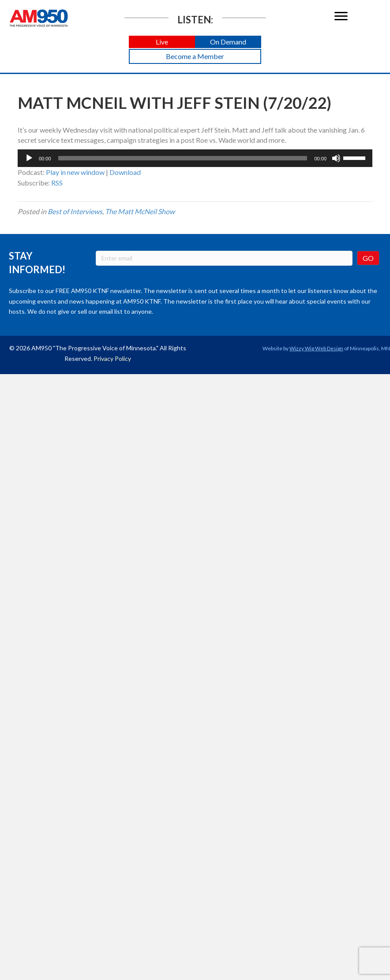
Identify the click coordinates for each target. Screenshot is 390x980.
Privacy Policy (112, 358)
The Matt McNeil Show (140, 211)
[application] (195, 158)
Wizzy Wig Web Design (316, 348)
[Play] (29, 158)
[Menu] (341, 16)
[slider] (183, 158)
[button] (162, 42)
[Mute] (336, 158)
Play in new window (75, 172)
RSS (57, 183)
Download (125, 172)
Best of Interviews (75, 211)
